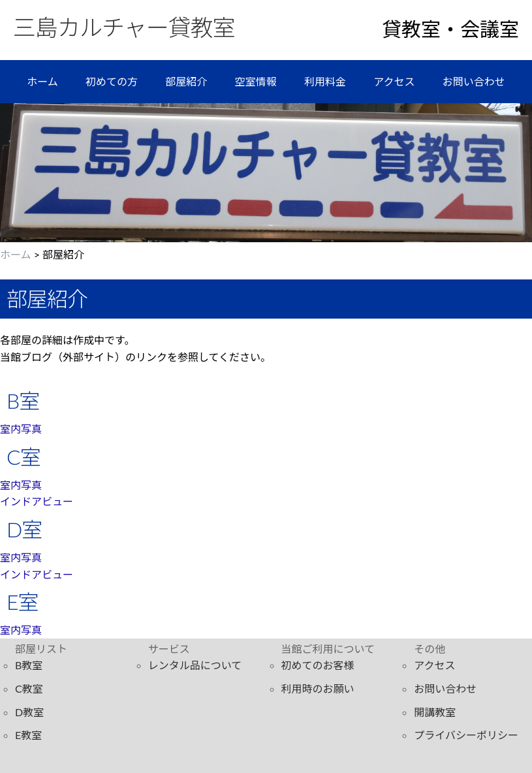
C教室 (29, 688)
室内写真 (21, 429)
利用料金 (325, 81)
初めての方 (112, 81)
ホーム (42, 81)
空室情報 (256, 81)
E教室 (28, 735)
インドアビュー (37, 501)
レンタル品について (195, 665)
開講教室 (435, 712)
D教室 (29, 712)
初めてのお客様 (318, 665)
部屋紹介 (186, 81)
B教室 (29, 665)
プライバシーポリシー (466, 735)
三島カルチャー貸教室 (124, 27)
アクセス (394, 81)
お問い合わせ (474, 81)
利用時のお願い (318, 688)
